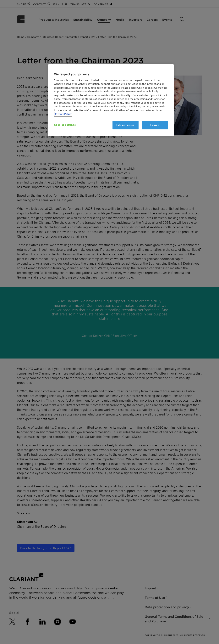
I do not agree (125, 125)
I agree (155, 125)
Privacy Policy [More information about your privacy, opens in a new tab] (63, 114)
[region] (111, 100)
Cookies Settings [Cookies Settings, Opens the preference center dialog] (65, 125)
